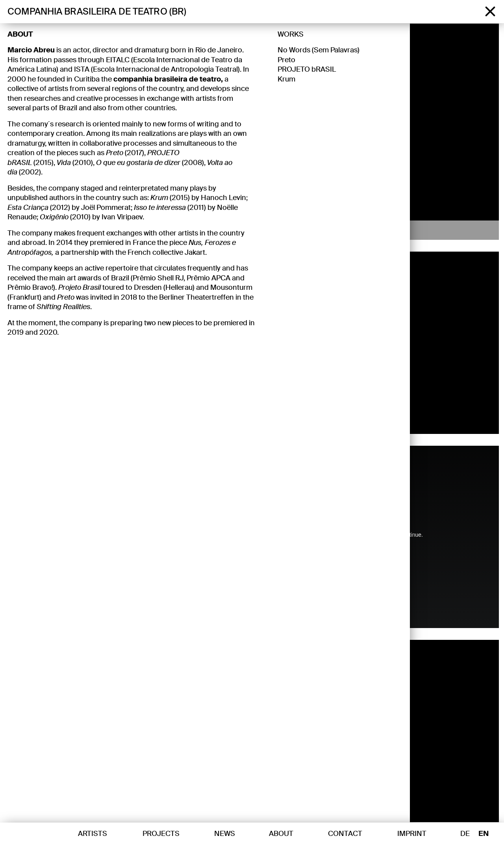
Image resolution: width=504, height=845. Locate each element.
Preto (286, 59)
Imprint (412, 834)
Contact (345, 834)
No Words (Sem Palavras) (319, 50)
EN (483, 834)
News (225, 834)
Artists (93, 834)
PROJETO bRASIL (307, 69)
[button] (418, 131)
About (20, 34)
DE (465, 834)
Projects (161, 834)
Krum (286, 79)
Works (291, 34)
